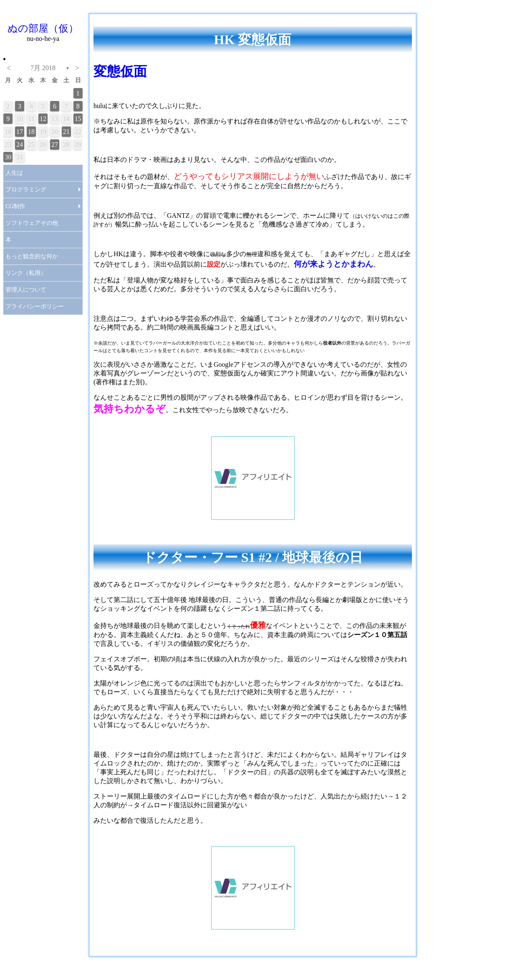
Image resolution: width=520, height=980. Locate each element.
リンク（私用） (26, 273)
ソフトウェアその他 (32, 223)
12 (43, 119)
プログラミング (26, 190)
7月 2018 (43, 68)
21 (66, 132)
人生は (14, 173)
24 (20, 145)
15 (78, 119)
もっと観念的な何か (32, 256)
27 (55, 145)
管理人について (26, 290)
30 (8, 157)
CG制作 (15, 206)
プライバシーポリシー (35, 306)
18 (31, 132)
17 (20, 132)
